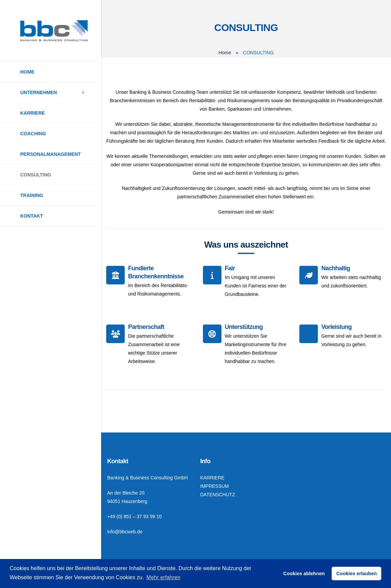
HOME (27, 72)
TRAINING (32, 195)
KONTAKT (32, 216)
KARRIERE (33, 113)
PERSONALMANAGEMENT (51, 154)
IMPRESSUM (215, 486)
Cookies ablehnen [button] (304, 573)
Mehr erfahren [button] (164, 577)
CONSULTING (36, 175)
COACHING (33, 134)
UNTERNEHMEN (39, 92)
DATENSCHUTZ (218, 495)
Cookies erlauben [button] (357, 573)
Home (225, 53)
